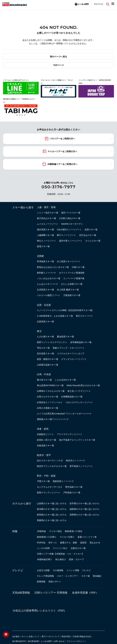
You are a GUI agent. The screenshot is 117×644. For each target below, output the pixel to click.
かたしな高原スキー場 (72, 284)
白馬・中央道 (44, 374)
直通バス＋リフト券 (87, 537)
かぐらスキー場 (93, 241)
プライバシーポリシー (76, 641)
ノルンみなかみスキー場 (49, 278)
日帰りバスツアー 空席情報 (51, 593)
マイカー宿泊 (55, 531)
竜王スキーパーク (84, 316)
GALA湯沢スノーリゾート (69, 230)
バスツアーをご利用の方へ (62, 139)
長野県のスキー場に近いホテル (84, 515)
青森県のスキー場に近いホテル (52, 520)
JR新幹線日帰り (45, 559)
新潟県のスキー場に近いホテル (52, 509)
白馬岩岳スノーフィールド (50, 402)
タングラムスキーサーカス (50, 487)
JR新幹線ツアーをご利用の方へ (62, 164)
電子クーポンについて (51, 636)
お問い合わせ (59, 641)
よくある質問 (83, 4)
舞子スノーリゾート (66, 235)
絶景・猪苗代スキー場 (47, 359)
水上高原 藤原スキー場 (68, 290)
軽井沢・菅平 (44, 455)
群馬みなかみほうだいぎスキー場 (53, 267)
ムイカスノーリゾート (47, 224)
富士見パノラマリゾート (79, 391)
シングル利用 (43, 548)
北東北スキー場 (78, 548)
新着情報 (41, 582)
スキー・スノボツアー (67, 576)
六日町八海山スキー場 (70, 218)
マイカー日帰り (67, 537)
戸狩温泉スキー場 (72, 493)
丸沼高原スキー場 (45, 290)
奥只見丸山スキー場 (46, 218)
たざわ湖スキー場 (45, 337)
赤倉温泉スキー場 (45, 446)
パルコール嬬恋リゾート (49, 295)
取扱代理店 (66, 636)
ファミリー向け (60, 548)
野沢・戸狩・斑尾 (46, 476)
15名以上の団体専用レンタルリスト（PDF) (39, 611)
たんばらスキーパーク (47, 284)
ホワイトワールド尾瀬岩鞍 (72, 273)
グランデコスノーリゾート (74, 359)
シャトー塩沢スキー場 (47, 213)
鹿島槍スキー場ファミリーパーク (53, 419)
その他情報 (58, 570)
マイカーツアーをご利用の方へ (62, 151)
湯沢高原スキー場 (45, 230)
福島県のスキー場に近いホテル (84, 509)
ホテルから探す (22, 504)
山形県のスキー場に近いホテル (52, 503)
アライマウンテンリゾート (70, 434)
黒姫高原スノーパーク (63, 481)
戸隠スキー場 (43, 481)
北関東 (40, 256)
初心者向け (61, 559)
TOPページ (58, 65)
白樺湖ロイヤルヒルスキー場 (51, 391)
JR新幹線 (41, 531)
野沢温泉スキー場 (74, 487)
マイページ (98, 4)
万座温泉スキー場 (72, 295)
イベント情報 (73, 570)
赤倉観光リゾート (45, 434)
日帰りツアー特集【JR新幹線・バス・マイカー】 (60, 554)
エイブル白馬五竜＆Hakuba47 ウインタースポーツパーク (64, 414)
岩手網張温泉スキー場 (81, 342)
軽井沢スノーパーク (76, 461)
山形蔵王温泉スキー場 (47, 365)
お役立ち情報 (43, 570)
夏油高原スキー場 (65, 337)
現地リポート (55, 582)
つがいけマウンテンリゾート (79, 402)
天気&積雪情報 (21, 593)
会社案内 (16, 636)
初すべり (53, 543)
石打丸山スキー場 (88, 235)
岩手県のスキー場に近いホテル (84, 503)
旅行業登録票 (33, 641)
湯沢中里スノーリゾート (71, 241)
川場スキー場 (78, 267)
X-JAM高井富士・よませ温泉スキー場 (55, 316)
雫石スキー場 (43, 348)
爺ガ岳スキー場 (44, 380)
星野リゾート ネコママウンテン (52, 342)
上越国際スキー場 (45, 235)
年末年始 (41, 543)
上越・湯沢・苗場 (46, 207)
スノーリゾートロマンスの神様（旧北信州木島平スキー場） (65, 310)
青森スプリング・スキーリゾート (69, 348)
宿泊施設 (97, 576)
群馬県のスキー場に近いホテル (52, 515)
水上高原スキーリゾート (69, 261)
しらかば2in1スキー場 (65, 380)
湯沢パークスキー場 (71, 213)
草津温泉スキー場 (45, 261)
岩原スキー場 (91, 230)
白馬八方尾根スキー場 (47, 408)
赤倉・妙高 (43, 429)
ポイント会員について (30, 636)
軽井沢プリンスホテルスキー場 (52, 466)
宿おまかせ (95, 543)
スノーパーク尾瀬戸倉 (74, 278)
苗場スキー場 (43, 246)
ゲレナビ (18, 570)
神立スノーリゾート (46, 241)
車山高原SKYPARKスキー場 (50, 385)
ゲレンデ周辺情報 (45, 576)
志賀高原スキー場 (45, 322)
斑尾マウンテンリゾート (49, 493)
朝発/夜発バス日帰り (47, 537)
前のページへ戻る (58, 57)
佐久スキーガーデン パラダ (50, 461)
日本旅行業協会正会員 (82, 636)
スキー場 (85, 576)
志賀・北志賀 (44, 305)
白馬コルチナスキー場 (47, 397)
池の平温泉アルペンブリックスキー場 (77, 440)
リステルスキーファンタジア (71, 354)
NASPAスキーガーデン (72, 224)
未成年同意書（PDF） (85, 593)
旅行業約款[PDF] (19, 641)
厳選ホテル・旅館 (69, 543)
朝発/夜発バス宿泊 (73, 531)
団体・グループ (76, 559)
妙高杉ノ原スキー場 (46, 440)
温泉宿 (83, 543)
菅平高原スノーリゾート (81, 466)
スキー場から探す (23, 207)
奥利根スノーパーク (46, 273)
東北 (39, 331)
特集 (15, 531)
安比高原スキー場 (45, 354)
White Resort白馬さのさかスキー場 (83, 385)
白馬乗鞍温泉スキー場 (72, 397)
